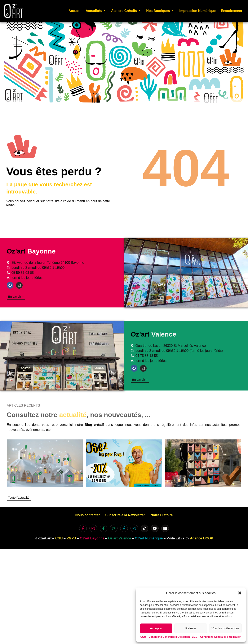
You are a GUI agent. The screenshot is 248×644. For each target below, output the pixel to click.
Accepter (156, 628)
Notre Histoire (162, 515)
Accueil (74, 11)
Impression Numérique (197, 11)
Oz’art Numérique (149, 538)
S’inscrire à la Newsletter (125, 515)
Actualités (96, 11)
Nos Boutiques (160, 11)
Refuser (191, 628)
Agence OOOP (201, 538)
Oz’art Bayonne (92, 538)
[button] (240, 593)
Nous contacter (87, 515)
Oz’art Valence (119, 538)
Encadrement (232, 11)
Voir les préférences (225, 628)
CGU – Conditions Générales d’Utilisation (165, 637)
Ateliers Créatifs (126, 11)
